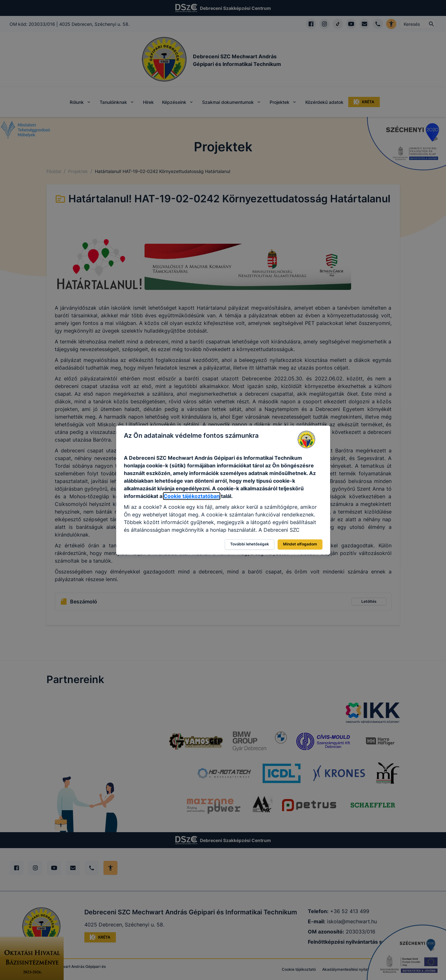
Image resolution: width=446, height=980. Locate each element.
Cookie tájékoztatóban (192, 496)
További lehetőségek (250, 544)
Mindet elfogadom (300, 544)
